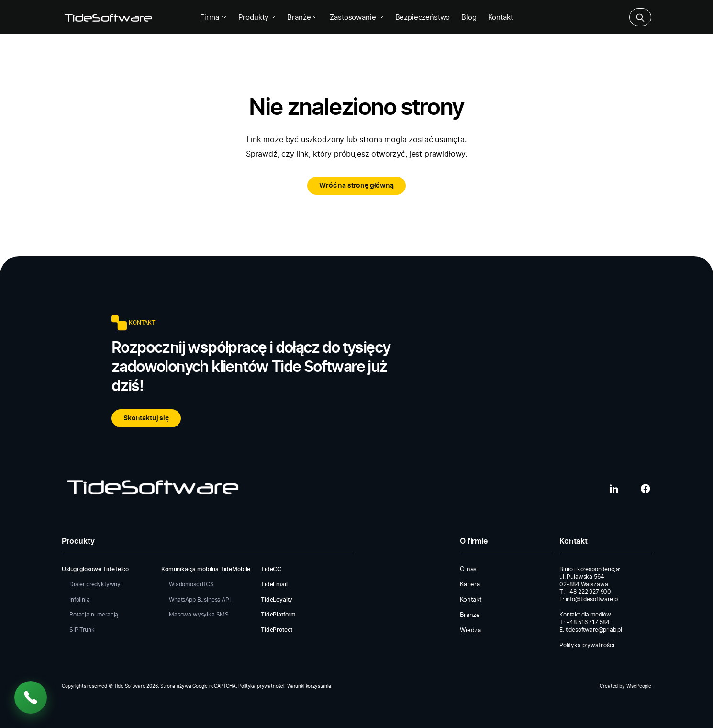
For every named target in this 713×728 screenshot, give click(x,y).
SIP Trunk (82, 630)
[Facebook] (646, 488)
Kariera (470, 585)
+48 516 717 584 (588, 622)
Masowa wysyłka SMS (199, 615)
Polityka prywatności (587, 645)
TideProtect (277, 630)
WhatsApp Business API (200, 600)
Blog (469, 17)
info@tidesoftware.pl (592, 599)
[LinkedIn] (614, 488)
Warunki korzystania (309, 686)
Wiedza (470, 631)
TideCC (271, 569)
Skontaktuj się (146, 418)
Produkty (257, 17)
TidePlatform (278, 615)
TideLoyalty (277, 600)
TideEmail (274, 584)
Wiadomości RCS (191, 584)
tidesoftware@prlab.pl (594, 630)
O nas (468, 569)
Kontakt (501, 17)
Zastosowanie (356, 17)
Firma (213, 17)
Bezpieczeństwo (423, 17)
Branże (303, 17)
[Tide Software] (108, 17)
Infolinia (80, 600)
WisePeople (639, 686)
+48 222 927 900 (589, 592)
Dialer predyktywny (95, 584)
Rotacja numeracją (94, 615)
